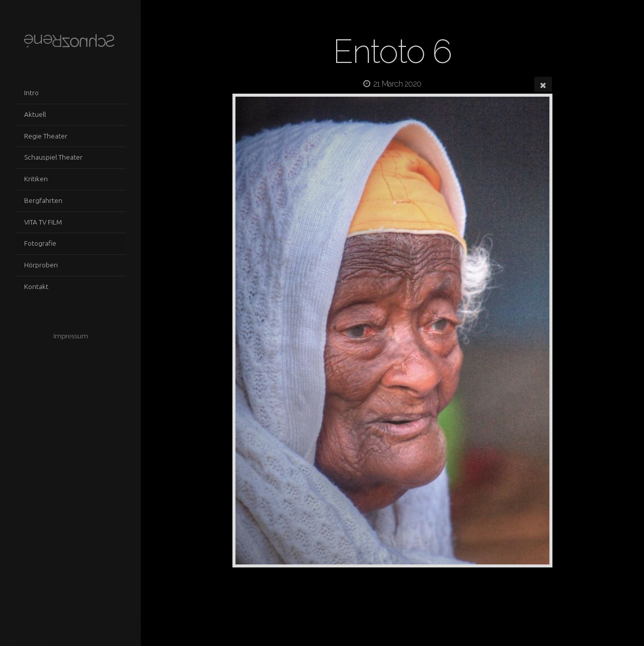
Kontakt (36, 286)
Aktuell (35, 114)
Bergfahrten (43, 200)
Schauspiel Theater (53, 157)
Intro (31, 93)
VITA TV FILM (43, 222)
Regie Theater (46, 136)
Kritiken (36, 179)
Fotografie (40, 243)
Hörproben (41, 265)
